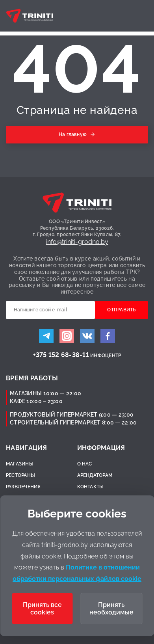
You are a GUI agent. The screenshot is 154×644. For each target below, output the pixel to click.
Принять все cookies (42, 609)
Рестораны (20, 475)
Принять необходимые (111, 609)
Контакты (91, 487)
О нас (85, 464)
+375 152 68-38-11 (61, 355)
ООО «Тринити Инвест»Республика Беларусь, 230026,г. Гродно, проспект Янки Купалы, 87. (77, 228)
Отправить (121, 310)
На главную (73, 134)
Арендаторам (95, 475)
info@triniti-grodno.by (77, 242)
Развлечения (23, 487)
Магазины (20, 464)
